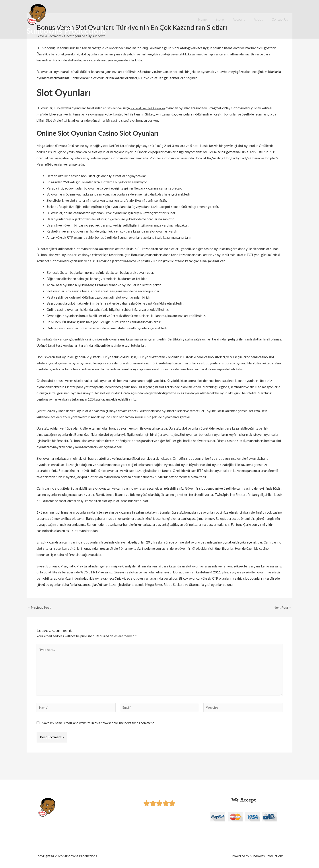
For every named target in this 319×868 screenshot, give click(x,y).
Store (227, 19)
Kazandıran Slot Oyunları (149, 108)
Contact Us (281, 19)
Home (212, 19)
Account (244, 19)
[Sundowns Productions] (37, 14)
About (262, 19)
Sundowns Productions (66, 31)
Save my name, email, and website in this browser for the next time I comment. (98, 727)
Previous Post (40, 607)
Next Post (282, 607)
